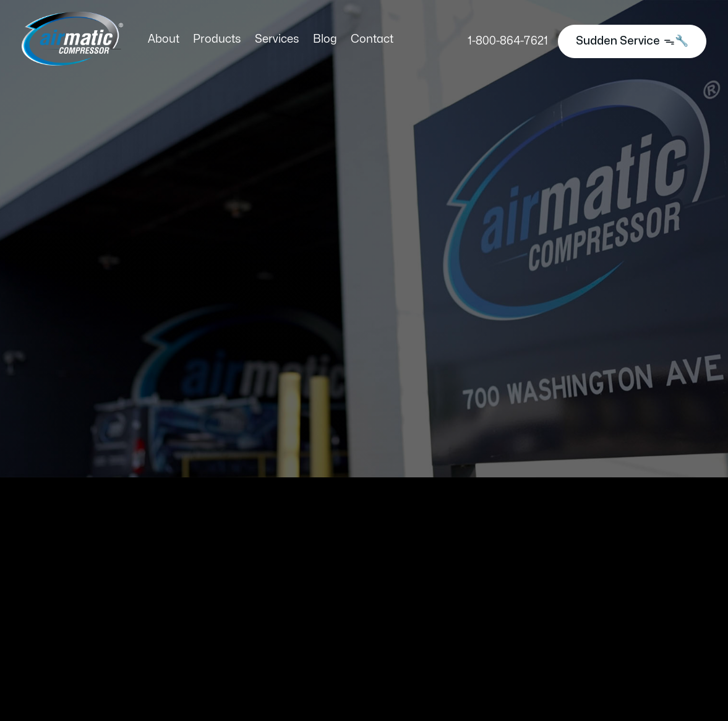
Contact (372, 39)
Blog (325, 39)
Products (217, 39)
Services (277, 39)
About (164, 39)
